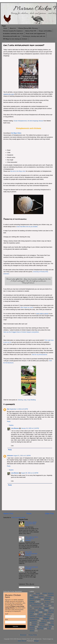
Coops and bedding (45, 31)
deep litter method (49, 604)
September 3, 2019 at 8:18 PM (19, 409)
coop (25, 400)
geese (49, 614)
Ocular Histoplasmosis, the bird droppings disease (28, 121)
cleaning (20, 400)
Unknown (10, 456)
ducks (47, 606)
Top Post (40, 629)
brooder (31, 593)
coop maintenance (35, 604)
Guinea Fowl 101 (31, 31)
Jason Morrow (22, 641)
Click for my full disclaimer (39, 355)
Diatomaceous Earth (37, 606)
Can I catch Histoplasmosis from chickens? (31, 554)
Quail (52, 623)
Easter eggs (38, 608)
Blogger (37, 641)
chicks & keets (35, 599)
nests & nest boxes (47, 621)
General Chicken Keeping (40, 616)
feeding (41, 610)
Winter (32, 631)
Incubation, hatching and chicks (13, 34)
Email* (7, 614)
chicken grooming (45, 597)
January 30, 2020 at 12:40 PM (30, 428)
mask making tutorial (42, 314)
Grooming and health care (12, 36)
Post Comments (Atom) (18, 518)
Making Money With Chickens (28, 28)
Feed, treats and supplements (35, 34)
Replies (11, 425)
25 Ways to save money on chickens (15, 39)
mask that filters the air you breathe (27, 227)
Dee (8, 409)
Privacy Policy (33, 635)
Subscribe (15, 626)
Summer (32, 629)
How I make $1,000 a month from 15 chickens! (31, 539)
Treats (49, 629)
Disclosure (23, 635)
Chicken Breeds (38, 595)
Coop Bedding (31, 400)
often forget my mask (27, 307)
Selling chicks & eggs (45, 627)
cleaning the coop (9, 94)
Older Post (49, 513)
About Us (13, 28)
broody (38, 593)
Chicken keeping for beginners (13, 31)
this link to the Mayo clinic (18, 171)
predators (43, 623)
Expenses (32, 610)
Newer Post (8, 513)
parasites (34, 623)
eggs (47, 608)
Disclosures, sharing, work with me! (34, 36)
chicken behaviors (48, 593)
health (46, 618)
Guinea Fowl (34, 619)
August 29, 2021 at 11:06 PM (30, 473)
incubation (33, 621)
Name (6, 620)
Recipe (34, 625)
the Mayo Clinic (16, 133)
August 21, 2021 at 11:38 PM (22, 456)
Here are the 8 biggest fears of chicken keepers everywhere (21, 332)
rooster (42, 625)
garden (41, 614)
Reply (9, 421)
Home (5, 28)
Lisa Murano (15, 428)
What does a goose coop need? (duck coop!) (31, 524)
